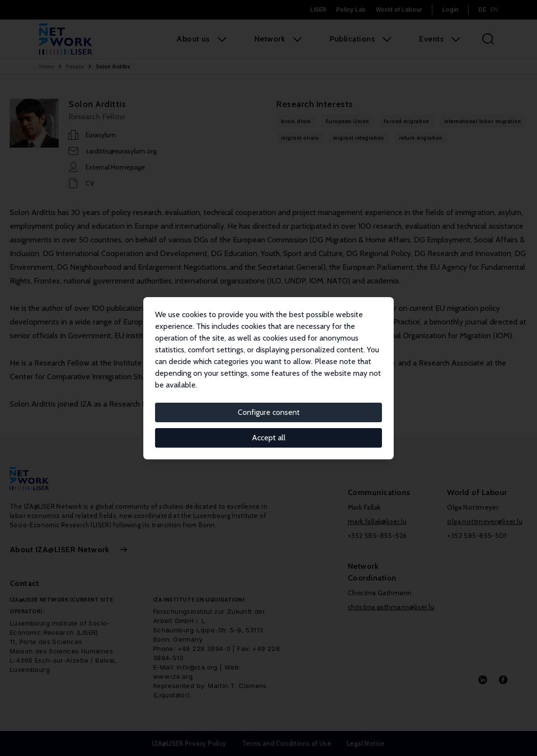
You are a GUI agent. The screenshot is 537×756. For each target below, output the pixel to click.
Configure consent (269, 412)
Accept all (269, 438)
